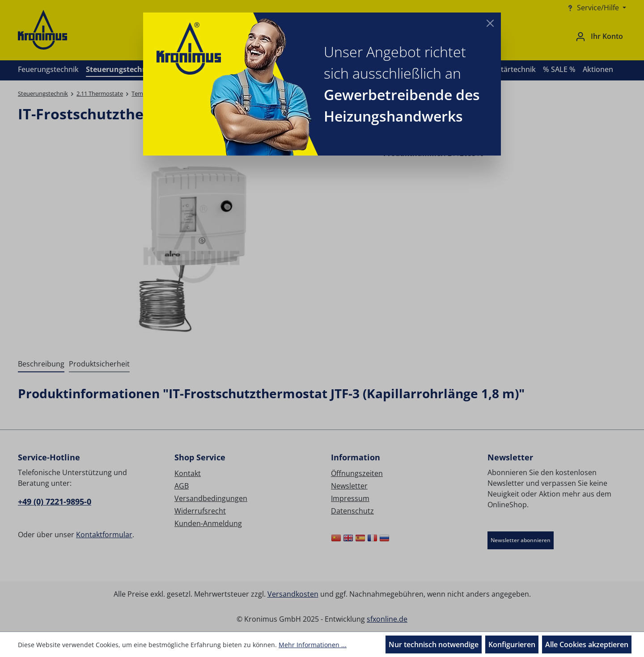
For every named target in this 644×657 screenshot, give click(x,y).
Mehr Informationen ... (313, 645)
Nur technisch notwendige (434, 644)
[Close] (490, 23)
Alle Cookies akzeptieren (587, 644)
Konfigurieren (512, 644)
